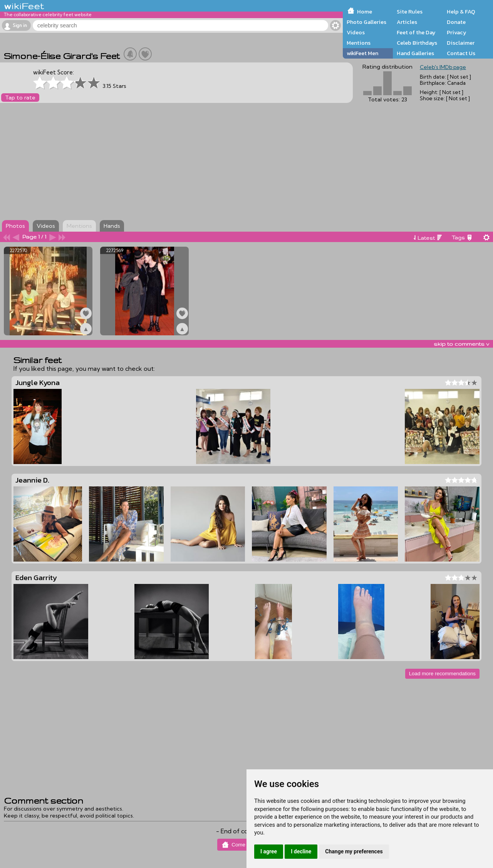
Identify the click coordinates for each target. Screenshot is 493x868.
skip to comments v (461, 344)
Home (365, 12)
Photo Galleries (366, 22)
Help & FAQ (461, 12)
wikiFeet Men (362, 53)
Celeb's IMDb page (443, 67)
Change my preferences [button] (354, 851)
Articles (407, 22)
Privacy (457, 32)
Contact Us (461, 53)
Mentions (359, 43)
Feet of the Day (416, 32)
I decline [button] (301, 851)
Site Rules (410, 12)
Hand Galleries (415, 53)
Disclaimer (461, 43)
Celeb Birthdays (417, 43)
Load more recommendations (442, 674)
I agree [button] (269, 851)
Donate (456, 22)
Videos (356, 32)
